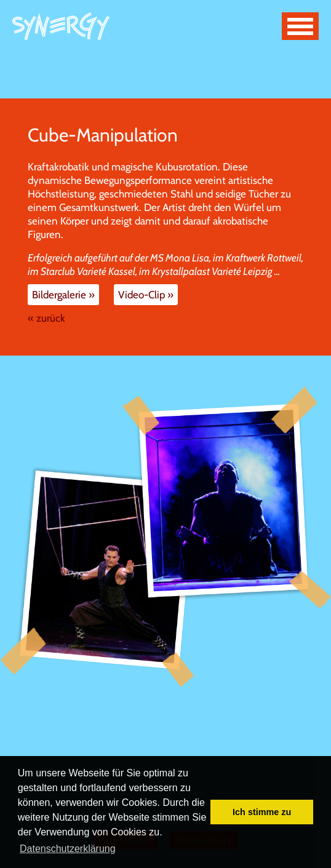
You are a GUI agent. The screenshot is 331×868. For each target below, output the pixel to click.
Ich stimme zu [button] (262, 812)
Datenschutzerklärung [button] (68, 849)
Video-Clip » (146, 295)
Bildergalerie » (63, 295)
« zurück (46, 318)
